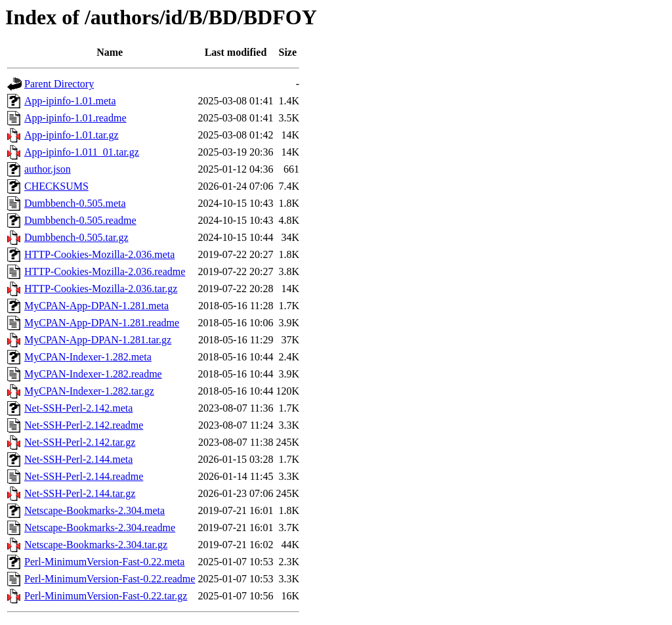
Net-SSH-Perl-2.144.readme (84, 476)
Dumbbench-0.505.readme (80, 220)
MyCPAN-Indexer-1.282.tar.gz (89, 391)
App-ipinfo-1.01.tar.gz (72, 135)
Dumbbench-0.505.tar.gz (76, 237)
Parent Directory (59, 84)
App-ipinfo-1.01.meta (70, 101)
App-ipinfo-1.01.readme (75, 118)
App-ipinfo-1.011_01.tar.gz (82, 152)
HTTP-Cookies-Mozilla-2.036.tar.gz (101, 289)
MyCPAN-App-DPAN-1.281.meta (96, 306)
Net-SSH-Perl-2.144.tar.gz (80, 493)
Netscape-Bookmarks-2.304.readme (100, 528)
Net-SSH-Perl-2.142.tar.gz (80, 442)
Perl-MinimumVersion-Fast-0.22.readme (110, 579)
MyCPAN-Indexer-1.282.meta (88, 357)
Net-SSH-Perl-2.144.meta (78, 459)
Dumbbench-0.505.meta (75, 203)
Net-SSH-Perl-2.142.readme (84, 425)
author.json (48, 169)
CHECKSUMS (56, 186)
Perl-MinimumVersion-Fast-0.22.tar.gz (106, 596)
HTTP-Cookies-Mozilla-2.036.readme (105, 271)
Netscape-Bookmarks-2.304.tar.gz (96, 545)
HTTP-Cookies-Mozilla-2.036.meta (99, 254)
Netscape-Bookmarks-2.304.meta (94, 510)
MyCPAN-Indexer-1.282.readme (93, 374)
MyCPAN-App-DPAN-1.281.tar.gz (98, 340)
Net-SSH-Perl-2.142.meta (78, 408)
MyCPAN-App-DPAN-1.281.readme (102, 323)
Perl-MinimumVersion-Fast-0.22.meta (104, 562)
